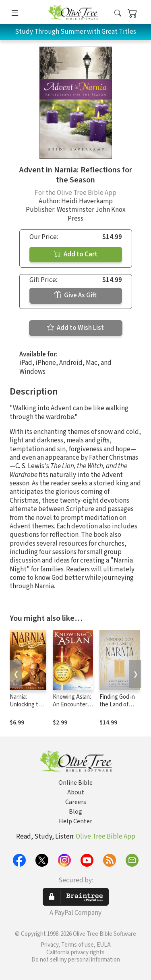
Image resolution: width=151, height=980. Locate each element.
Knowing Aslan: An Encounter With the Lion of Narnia (73, 708)
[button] (118, 13)
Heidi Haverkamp (87, 201)
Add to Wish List (75, 328)
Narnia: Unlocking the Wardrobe (27, 705)
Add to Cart (76, 254)
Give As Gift (75, 295)
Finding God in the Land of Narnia (117, 705)
